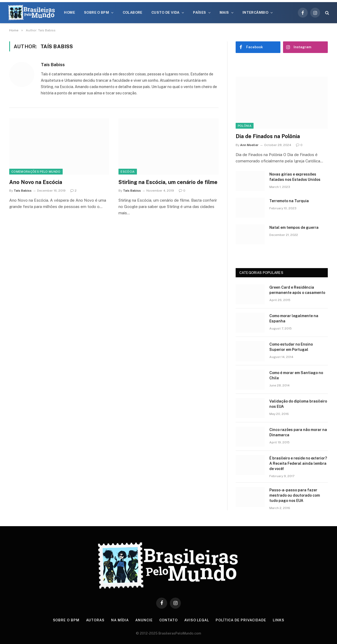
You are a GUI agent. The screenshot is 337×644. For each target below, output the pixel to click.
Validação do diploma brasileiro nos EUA (298, 404)
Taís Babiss (53, 65)
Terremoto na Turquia (289, 201)
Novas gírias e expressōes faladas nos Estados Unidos (295, 177)
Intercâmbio (255, 13)
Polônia (245, 126)
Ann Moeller (249, 145)
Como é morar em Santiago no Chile (296, 375)
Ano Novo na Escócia (36, 182)
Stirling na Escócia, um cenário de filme (168, 182)
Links (279, 620)
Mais (224, 13)
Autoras (95, 620)
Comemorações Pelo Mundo (36, 172)
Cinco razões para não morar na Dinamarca (298, 432)
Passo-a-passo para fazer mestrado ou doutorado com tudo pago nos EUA (295, 495)
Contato (168, 620)
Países (199, 13)
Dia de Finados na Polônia (268, 136)
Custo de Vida (165, 13)
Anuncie (144, 620)
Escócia (128, 172)
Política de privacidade (241, 620)
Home (70, 13)
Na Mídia (120, 620)
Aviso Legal (197, 620)
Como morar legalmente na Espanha (294, 318)
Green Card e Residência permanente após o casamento (297, 290)
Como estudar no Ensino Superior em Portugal (291, 347)
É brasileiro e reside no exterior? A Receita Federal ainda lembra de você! (298, 463)
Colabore (133, 13)
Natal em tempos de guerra (294, 227)
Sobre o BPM (96, 13)
